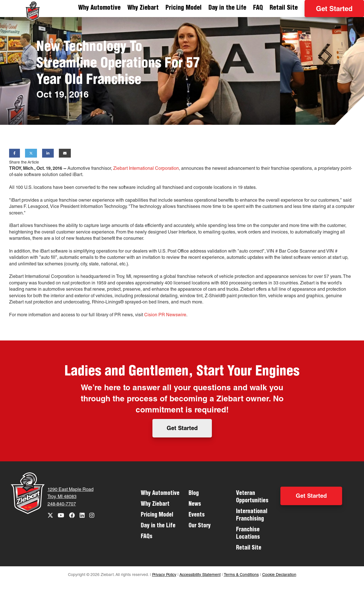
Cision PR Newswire (165, 315)
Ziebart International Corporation (146, 169)
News (195, 505)
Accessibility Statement (200, 575)
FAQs (147, 537)
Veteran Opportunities (252, 497)
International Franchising (252, 516)
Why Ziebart (143, 8)
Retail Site (284, 8)
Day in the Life (227, 8)
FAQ (258, 8)
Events (197, 515)
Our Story (200, 526)
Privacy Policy (164, 575)
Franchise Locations (248, 534)
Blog (194, 494)
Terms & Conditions (241, 575)
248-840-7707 (62, 505)
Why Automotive (99, 8)
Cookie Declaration (279, 575)
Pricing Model (184, 8)
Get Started (334, 10)
